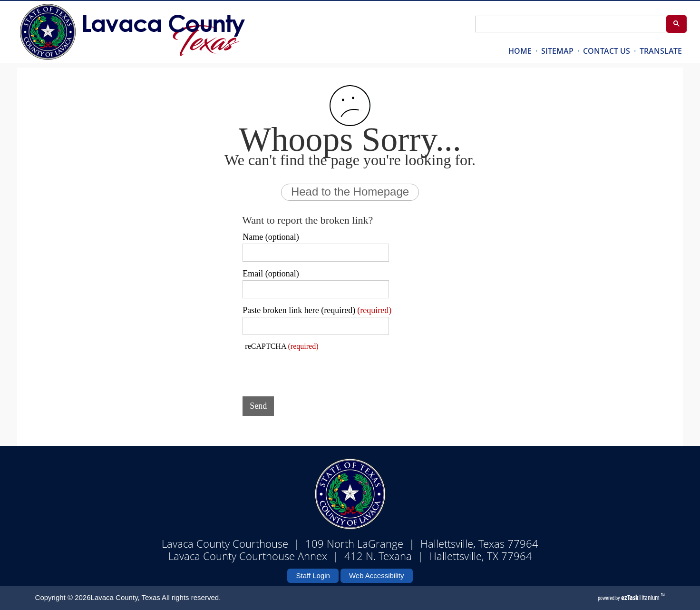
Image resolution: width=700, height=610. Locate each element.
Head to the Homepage (350, 192)
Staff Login (313, 576)
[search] (569, 24)
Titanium (641, 597)
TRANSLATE (661, 51)
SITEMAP (557, 51)
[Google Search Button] (676, 24)
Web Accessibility (377, 576)
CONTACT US (607, 51)
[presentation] (315, 371)
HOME (520, 51)
